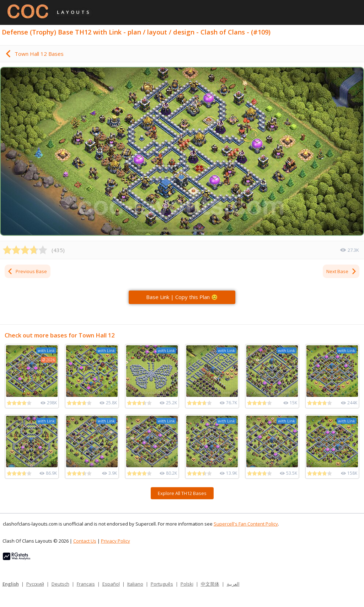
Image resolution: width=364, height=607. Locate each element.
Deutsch (60, 584)
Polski (187, 584)
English (11, 584)
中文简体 (210, 584)
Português (162, 584)
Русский (35, 584)
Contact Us (85, 541)
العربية (233, 584)
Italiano (135, 584)
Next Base (342, 271)
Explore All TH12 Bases (182, 493)
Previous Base (27, 271)
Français (86, 584)
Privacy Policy (116, 541)
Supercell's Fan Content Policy (246, 524)
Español (111, 584)
